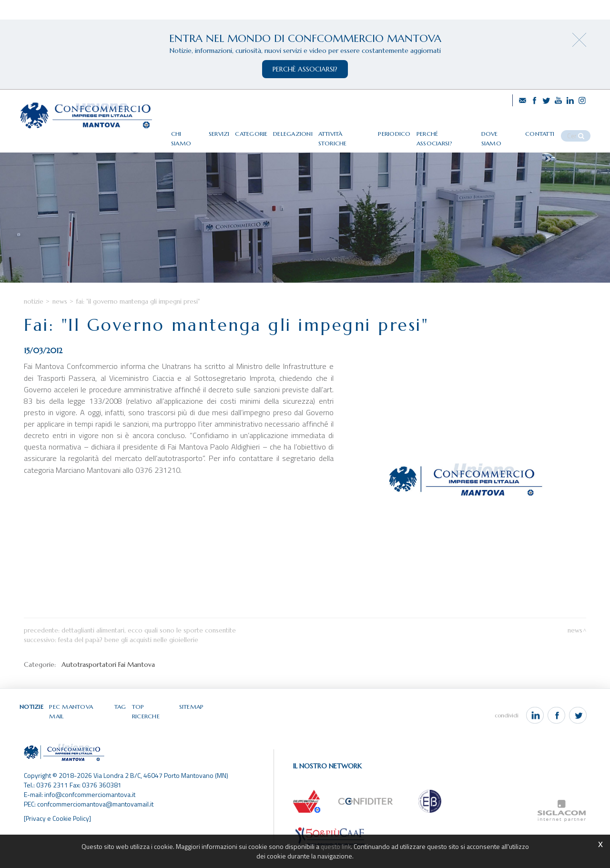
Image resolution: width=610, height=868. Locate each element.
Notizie (34, 322)
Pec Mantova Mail (80, 728)
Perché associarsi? (457, 130)
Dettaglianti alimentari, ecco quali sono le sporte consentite (149, 652)
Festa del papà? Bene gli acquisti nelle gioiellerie (128, 661)
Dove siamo (510, 130)
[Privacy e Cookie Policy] (58, 832)
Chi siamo (203, 130)
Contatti (549, 130)
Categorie (268, 130)
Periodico (408, 130)
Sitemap (192, 728)
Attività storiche (361, 130)
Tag (121, 728)
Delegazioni (309, 130)
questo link (335, 846)
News (60, 322)
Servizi (235, 130)
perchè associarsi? (305, 69)
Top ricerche (153, 728)
